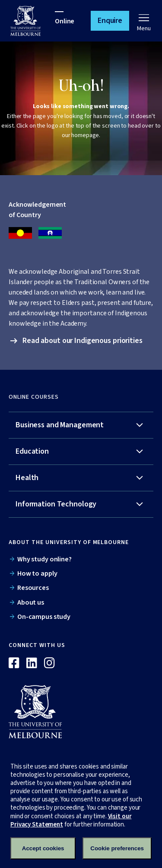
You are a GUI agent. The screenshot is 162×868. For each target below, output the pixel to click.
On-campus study (44, 617)
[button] (110, 21)
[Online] (40, 711)
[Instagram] (49, 663)
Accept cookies (43, 848)
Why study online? (44, 559)
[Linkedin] (32, 663)
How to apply (37, 573)
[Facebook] (14, 663)
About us (31, 602)
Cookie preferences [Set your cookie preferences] (117, 848)
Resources (33, 588)
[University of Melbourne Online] (33, 21)
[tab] (81, 425)
